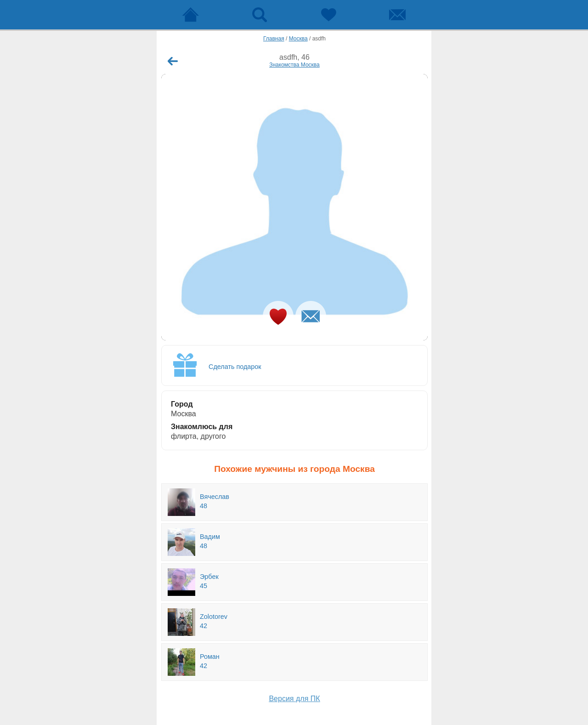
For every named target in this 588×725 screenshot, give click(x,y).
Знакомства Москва (294, 65)
